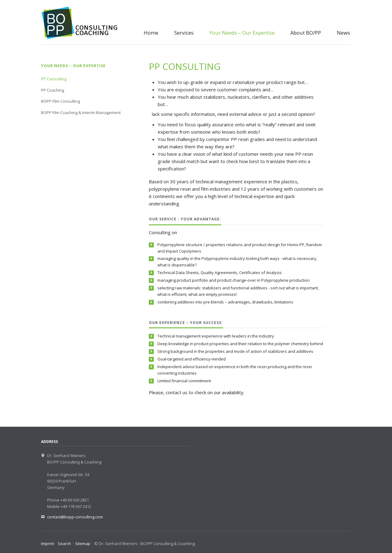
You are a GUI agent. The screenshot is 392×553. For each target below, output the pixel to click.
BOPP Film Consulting (60, 101)
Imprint (47, 543)
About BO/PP (306, 33)
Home (151, 33)
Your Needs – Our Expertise (242, 33)
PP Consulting (54, 79)
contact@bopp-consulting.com (75, 517)
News (343, 33)
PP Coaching (53, 90)
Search (64, 543)
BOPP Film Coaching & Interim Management (81, 113)
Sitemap (83, 543)
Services (184, 33)
